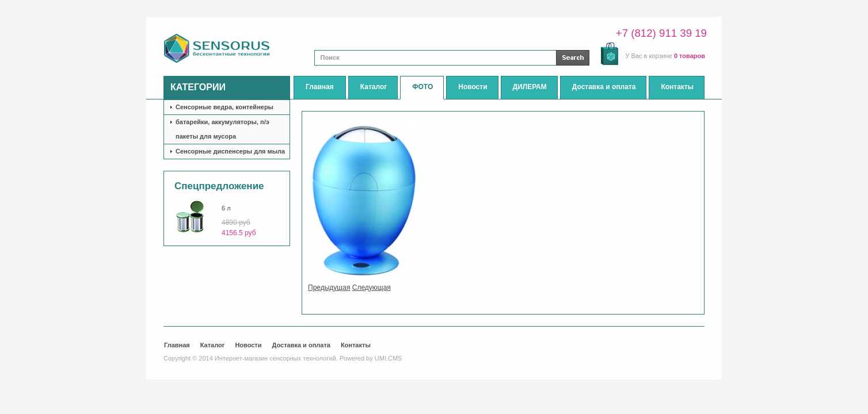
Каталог (213, 345)
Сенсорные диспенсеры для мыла (230, 151)
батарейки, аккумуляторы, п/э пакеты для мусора (222, 129)
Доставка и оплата (301, 345)
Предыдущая (329, 287)
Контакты (356, 345)
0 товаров (690, 56)
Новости (248, 345)
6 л (226, 208)
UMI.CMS (389, 358)
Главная (177, 345)
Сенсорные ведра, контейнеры (224, 107)
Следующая (372, 287)
